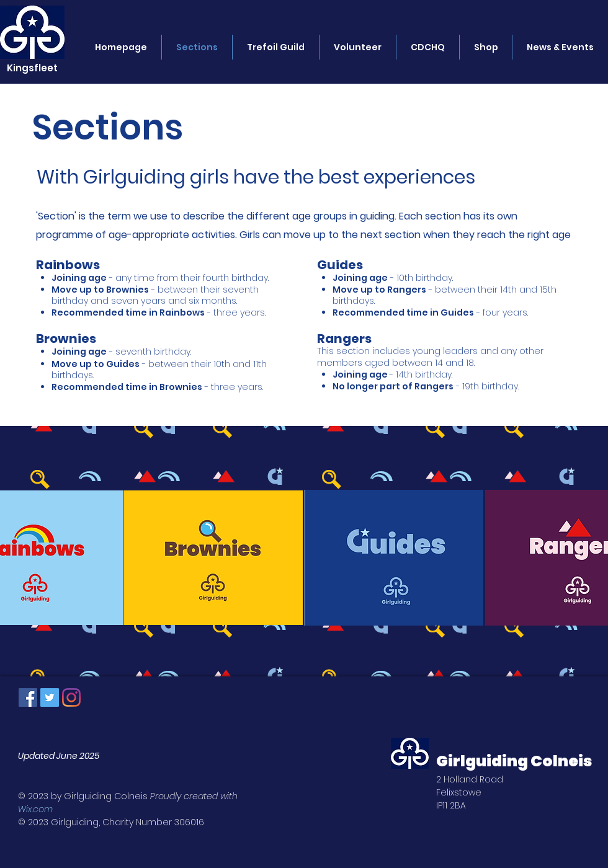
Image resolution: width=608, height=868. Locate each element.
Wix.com (35, 809)
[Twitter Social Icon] (50, 697)
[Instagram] (71, 697)
